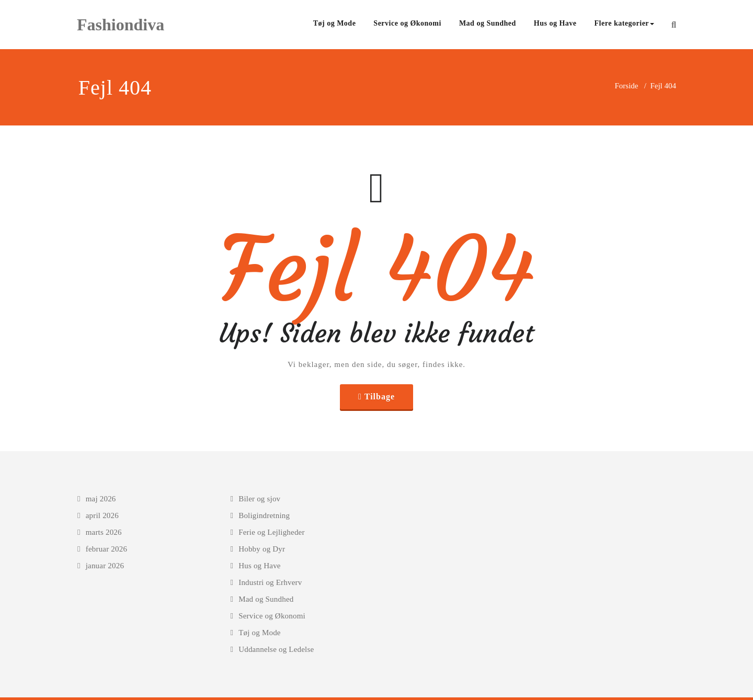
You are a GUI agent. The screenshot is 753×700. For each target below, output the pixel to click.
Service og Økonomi (407, 23)
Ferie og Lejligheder (271, 532)
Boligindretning (264, 515)
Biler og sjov (259, 499)
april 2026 (102, 515)
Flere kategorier (625, 23)
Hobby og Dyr (262, 549)
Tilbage (380, 397)
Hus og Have (555, 23)
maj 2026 (101, 499)
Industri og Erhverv (270, 582)
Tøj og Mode (335, 23)
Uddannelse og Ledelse (276, 649)
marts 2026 (104, 532)
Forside (626, 86)
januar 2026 (105, 566)
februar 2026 (106, 549)
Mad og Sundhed (488, 23)
